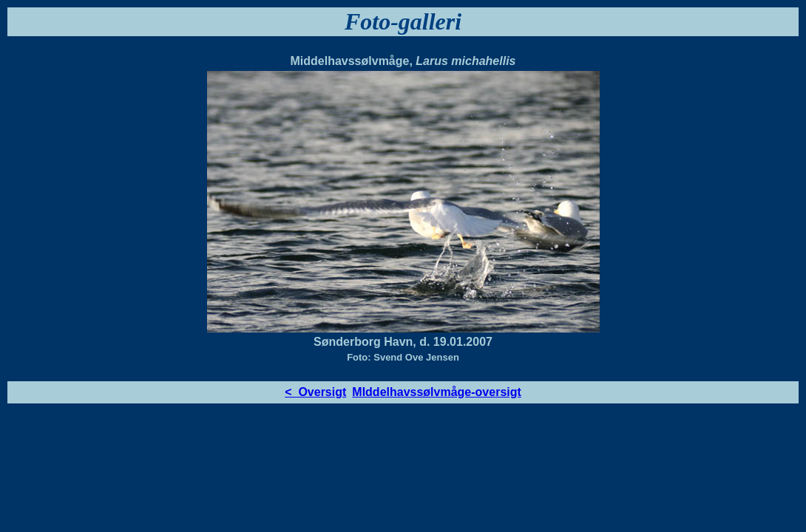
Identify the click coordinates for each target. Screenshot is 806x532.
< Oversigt (315, 392)
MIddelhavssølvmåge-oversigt (437, 392)
